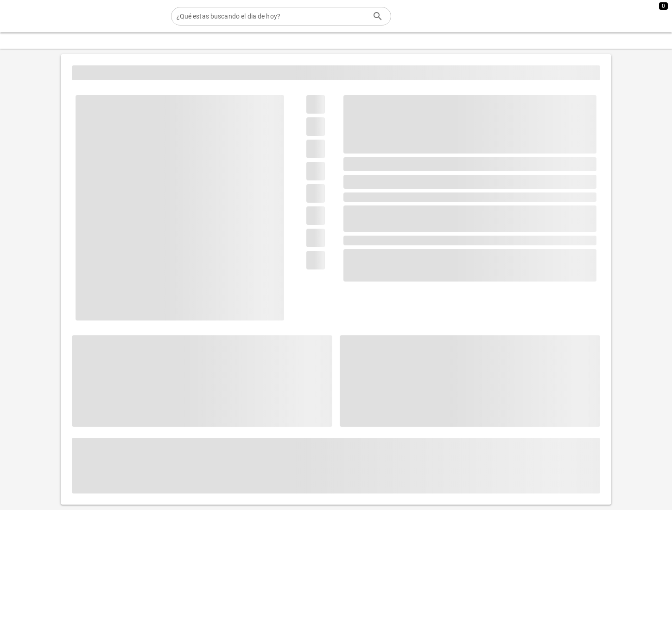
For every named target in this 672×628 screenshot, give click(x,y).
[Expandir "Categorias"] (36, 41)
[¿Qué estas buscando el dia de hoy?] (272, 16)
